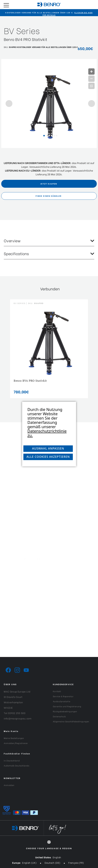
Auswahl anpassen (48, 448)
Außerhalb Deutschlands (16, 766)
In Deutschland (12, 761)
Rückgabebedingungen (65, 711)
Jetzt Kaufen (49, 184)
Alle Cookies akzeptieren (48, 457)
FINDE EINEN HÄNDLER (49, 196)
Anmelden (9, 785)
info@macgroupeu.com (18, 718)
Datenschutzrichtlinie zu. (47, 433)
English (57, 857)
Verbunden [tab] (50, 289)
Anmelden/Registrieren (16, 743)
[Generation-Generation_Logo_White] (49, 565)
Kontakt (57, 691)
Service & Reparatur (63, 696)
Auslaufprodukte (61, 701)
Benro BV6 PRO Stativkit (30, 381)
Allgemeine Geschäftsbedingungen (71, 721)
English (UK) (29, 863)
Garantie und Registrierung (67, 706)
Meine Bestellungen (14, 738)
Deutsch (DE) (52, 863)
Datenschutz (59, 716)
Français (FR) (76, 863)
